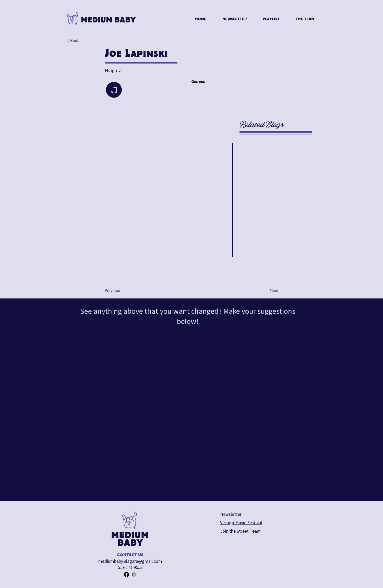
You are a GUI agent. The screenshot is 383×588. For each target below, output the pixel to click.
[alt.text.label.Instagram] (134, 574)
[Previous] (122, 291)
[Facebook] (126, 574)
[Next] (266, 291)
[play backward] (79, 268)
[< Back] (83, 41)
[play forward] (213, 268)
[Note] (114, 90)
